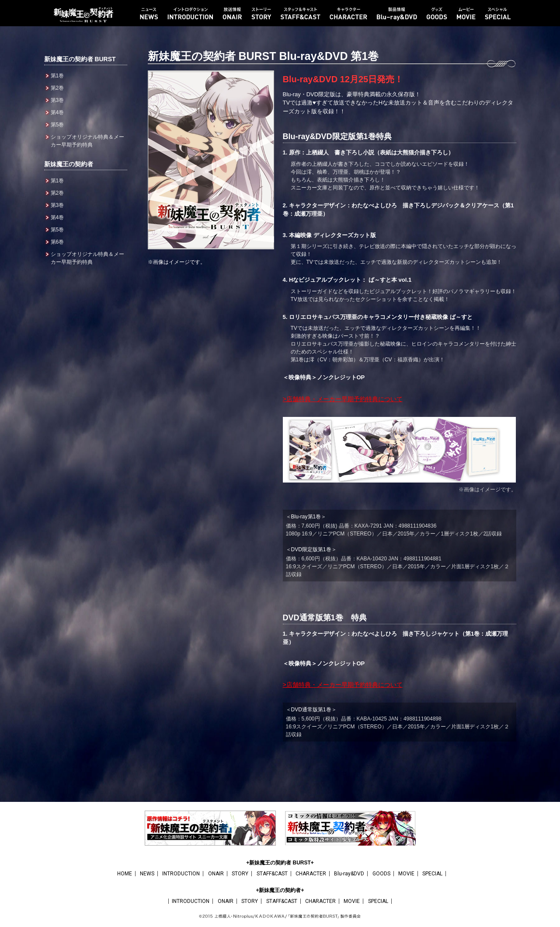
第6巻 (57, 242)
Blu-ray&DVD (349, 874)
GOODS (381, 874)
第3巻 (57, 100)
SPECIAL (432, 874)
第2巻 (57, 88)
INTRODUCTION (181, 874)
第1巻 (57, 76)
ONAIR (216, 874)
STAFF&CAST (272, 874)
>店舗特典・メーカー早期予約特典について (343, 399)
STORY (240, 874)
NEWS (147, 874)
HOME (125, 874)
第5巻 (57, 125)
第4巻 (57, 112)
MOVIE (406, 874)
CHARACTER (311, 874)
